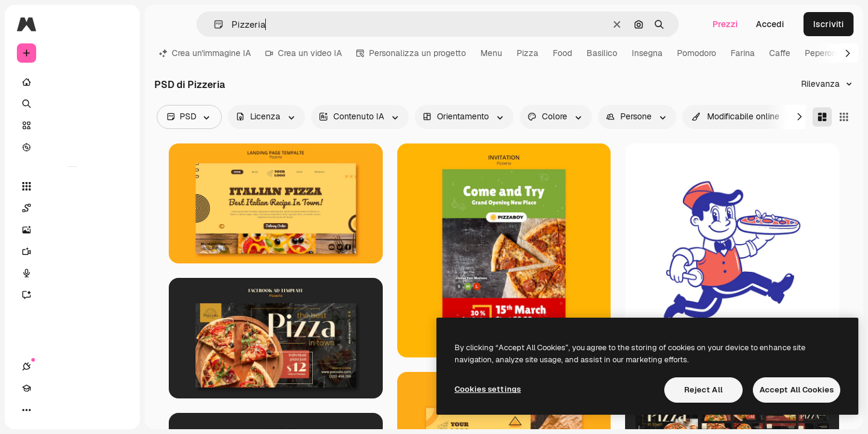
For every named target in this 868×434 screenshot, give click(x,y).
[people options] (637, 117)
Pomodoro (697, 53)
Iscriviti (829, 24)
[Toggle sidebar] (118, 24)
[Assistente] (72, 295)
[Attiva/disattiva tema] (70, 410)
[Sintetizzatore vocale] (72, 273)
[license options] (266, 117)
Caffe (780, 53)
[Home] (72, 82)
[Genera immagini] (72, 230)
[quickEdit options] (736, 117)
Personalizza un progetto (411, 53)
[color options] (556, 117)
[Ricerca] (72, 104)
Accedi (770, 24)
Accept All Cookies (797, 390)
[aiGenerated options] (360, 117)
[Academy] (48, 410)
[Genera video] (72, 251)
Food (562, 53)
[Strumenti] (72, 186)
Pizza (527, 53)
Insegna (647, 53)
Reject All (703, 390)
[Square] (844, 117)
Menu (491, 53)
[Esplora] (72, 147)
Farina (743, 53)
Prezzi (725, 24)
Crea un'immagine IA (205, 53)
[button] (214, 24)
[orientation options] (464, 117)
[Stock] (72, 125)
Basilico (602, 53)
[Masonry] (822, 117)
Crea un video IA (303, 53)
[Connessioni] (27, 410)
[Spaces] (72, 208)
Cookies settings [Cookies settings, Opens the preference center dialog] (488, 389)
